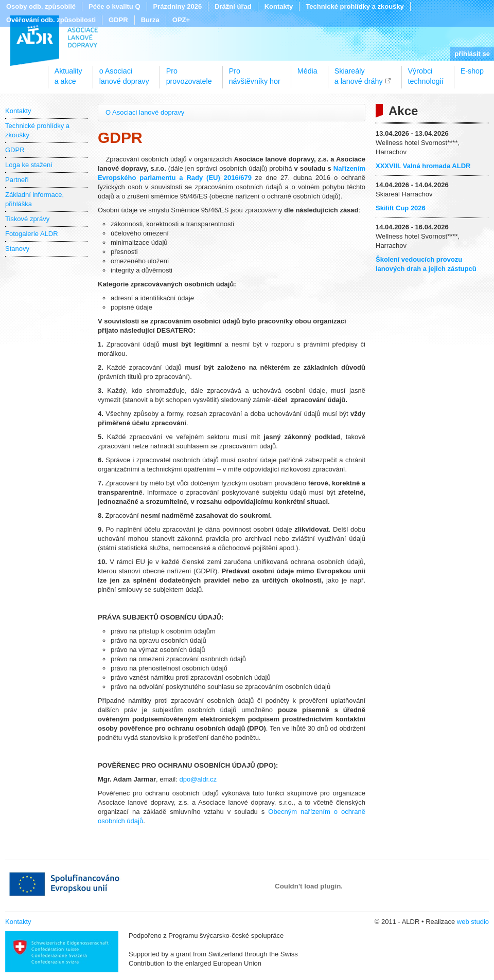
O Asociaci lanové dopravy (145, 112)
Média (307, 71)
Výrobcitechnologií (426, 72)
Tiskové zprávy (27, 219)
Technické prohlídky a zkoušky (355, 6)
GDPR (118, 20)
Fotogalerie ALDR (32, 234)
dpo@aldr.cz (198, 779)
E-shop (472, 71)
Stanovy (17, 249)
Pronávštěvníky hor (255, 72)
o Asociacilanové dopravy (124, 72)
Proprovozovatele (189, 72)
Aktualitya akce (68, 72)
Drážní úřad (233, 6)
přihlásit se (472, 54)
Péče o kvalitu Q (114, 6)
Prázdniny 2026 (178, 6)
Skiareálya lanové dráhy (359, 72)
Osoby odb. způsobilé (41, 6)
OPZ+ (181, 20)
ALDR (54, 41)
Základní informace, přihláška (34, 199)
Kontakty (279, 6)
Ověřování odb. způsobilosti (51, 20)
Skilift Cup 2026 (401, 208)
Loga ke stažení (29, 165)
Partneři (17, 180)
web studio (473, 922)
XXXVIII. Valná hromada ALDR (423, 166)
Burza (150, 20)
